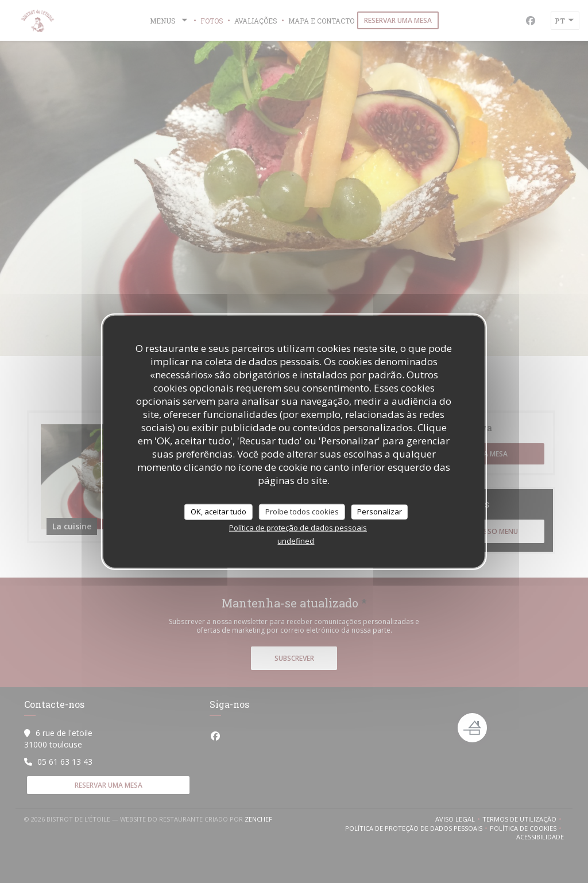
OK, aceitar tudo (218, 512)
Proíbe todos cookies (302, 512)
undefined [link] (296, 540)
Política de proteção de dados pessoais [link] (298, 527)
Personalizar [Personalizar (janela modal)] (380, 512)
